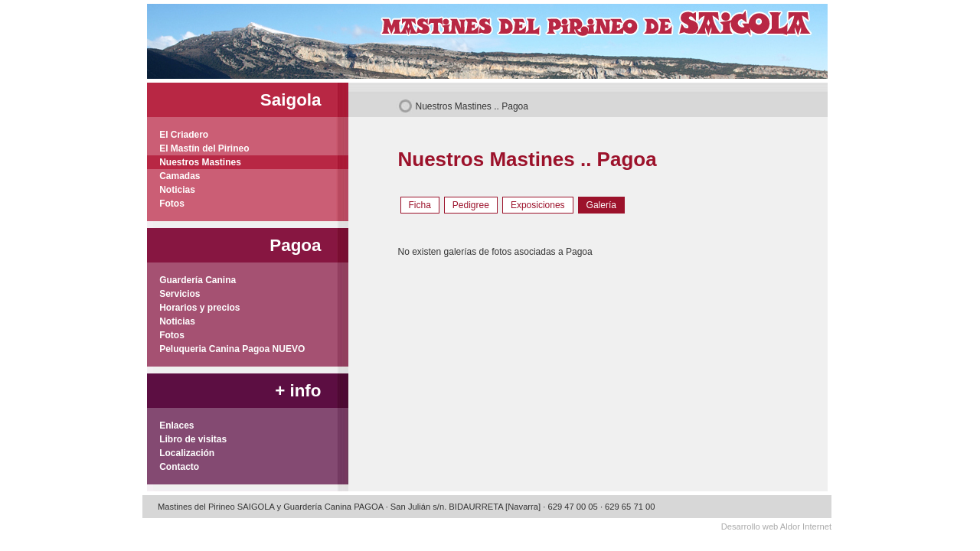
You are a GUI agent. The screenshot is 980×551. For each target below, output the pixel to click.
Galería (601, 205)
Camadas (174, 176)
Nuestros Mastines (454, 106)
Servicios (174, 294)
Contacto (173, 467)
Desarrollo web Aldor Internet (776, 527)
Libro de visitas (187, 439)
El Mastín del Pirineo (198, 148)
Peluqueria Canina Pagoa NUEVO (226, 349)
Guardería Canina (192, 280)
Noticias (171, 190)
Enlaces (171, 425)
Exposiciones (538, 205)
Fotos (166, 204)
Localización (181, 453)
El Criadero (178, 135)
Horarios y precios (194, 308)
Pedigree (471, 205)
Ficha (420, 205)
